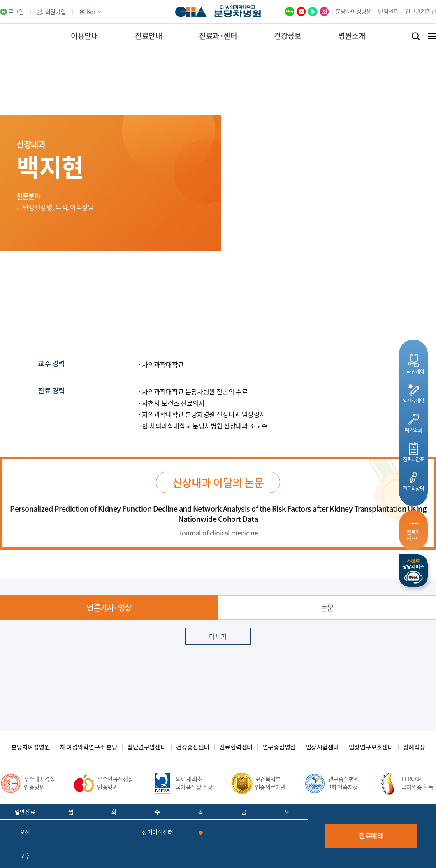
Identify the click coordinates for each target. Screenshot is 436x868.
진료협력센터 (236, 747)
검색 (416, 36)
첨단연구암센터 (147, 747)
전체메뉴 (432, 36)
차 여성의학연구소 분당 (88, 747)
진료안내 (148, 36)
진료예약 (371, 835)
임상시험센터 (322, 747)
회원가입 (56, 12)
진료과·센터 (218, 36)
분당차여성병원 (354, 11)
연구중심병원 (279, 747)
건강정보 (288, 36)
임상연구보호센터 (371, 747)
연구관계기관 (421, 11)
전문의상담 (414, 488)
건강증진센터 (193, 747)
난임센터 (388, 11)
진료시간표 (414, 459)
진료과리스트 (413, 535)
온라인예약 (414, 371)
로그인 (16, 12)
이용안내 (84, 36)
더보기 (218, 636)
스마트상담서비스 (413, 571)
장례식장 (414, 747)
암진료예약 (414, 401)
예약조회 (413, 430)
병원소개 (352, 36)
